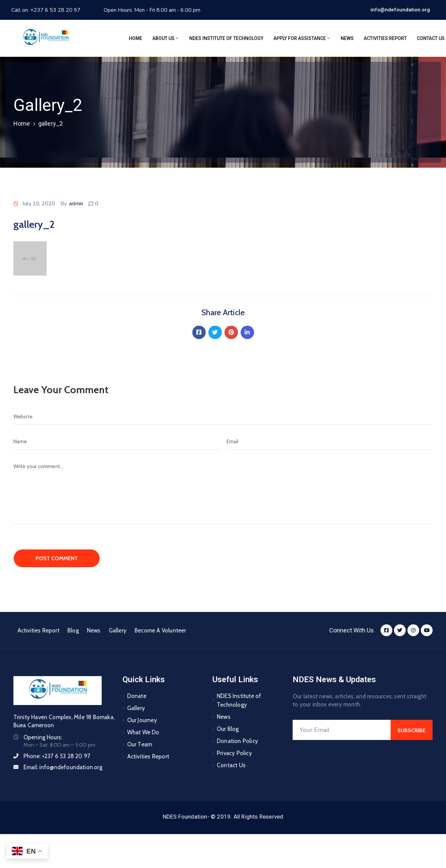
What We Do (143, 732)
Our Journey (142, 720)
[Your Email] (342, 730)
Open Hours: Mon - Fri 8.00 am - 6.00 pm (152, 10)
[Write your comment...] (223, 491)
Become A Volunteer (160, 630)
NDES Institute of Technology (226, 38)
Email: (63, 767)
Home (136, 38)
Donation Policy (237, 741)
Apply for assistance (302, 38)
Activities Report (385, 38)
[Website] (223, 417)
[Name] (117, 442)
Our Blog (228, 729)
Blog (73, 630)
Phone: (57, 756)
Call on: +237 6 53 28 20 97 (46, 10)
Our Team (140, 744)
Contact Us (231, 765)
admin (76, 204)
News (347, 38)
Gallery (118, 630)
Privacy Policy (234, 753)
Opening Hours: (43, 737)
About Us (166, 38)
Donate (137, 696)
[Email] (330, 442)
